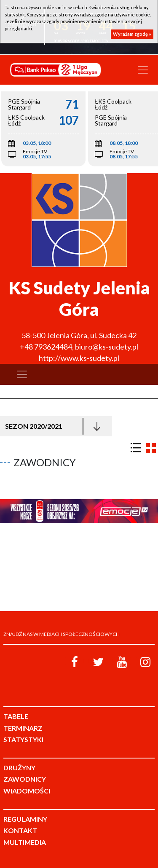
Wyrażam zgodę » (132, 34)
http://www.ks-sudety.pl (79, 358)
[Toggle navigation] (143, 70)
